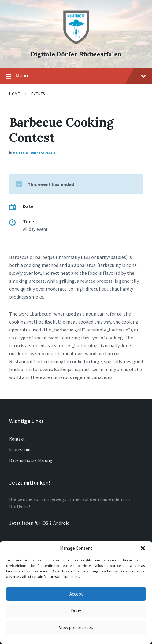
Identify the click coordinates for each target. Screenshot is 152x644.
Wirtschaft (43, 153)
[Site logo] (76, 44)
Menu (76, 76)
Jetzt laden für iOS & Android (39, 523)
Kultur (21, 153)
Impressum (20, 450)
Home (15, 94)
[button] (143, 548)
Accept (76, 594)
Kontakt (17, 439)
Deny (76, 611)
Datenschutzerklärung (31, 460)
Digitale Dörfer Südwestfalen (76, 54)
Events (38, 94)
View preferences (76, 627)
